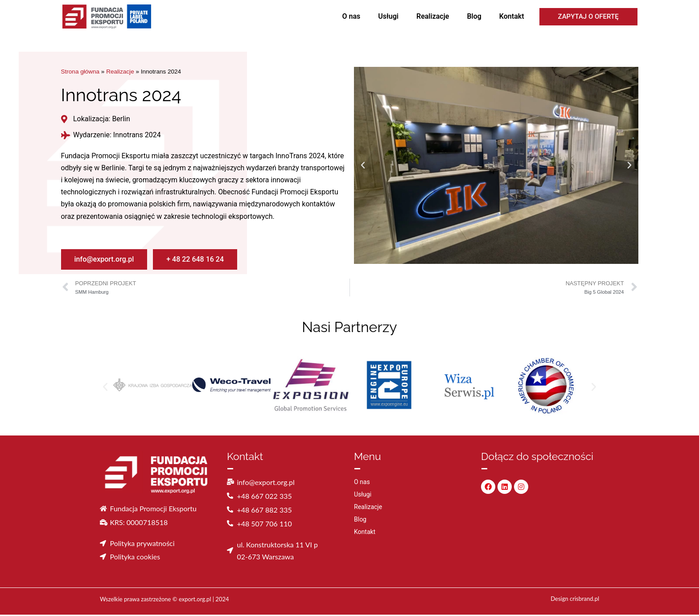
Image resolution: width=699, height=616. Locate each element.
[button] (363, 165)
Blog (474, 16)
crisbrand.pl (584, 600)
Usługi (388, 16)
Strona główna (80, 72)
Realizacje (433, 16)
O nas (352, 16)
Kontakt (512, 16)
